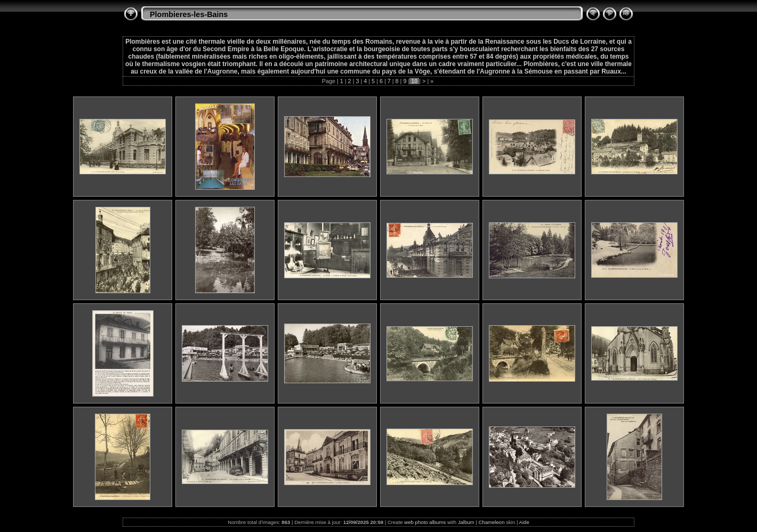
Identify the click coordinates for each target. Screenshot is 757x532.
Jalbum (466, 522)
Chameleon (491, 522)
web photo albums (425, 522)
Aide (524, 522)
